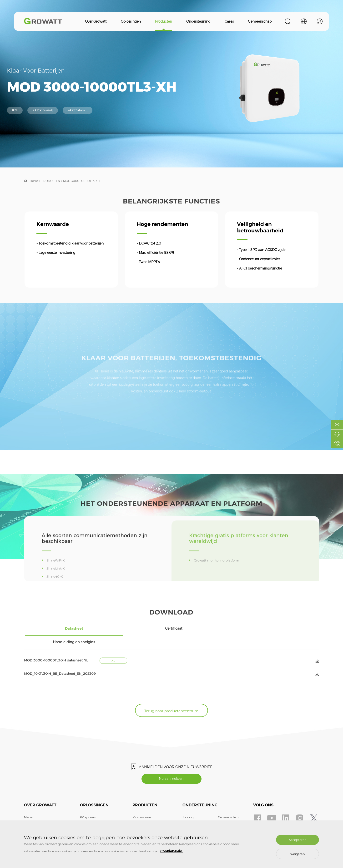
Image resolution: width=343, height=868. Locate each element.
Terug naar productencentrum (171, 694)
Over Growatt (96, 21)
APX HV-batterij (78, 110)
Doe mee (30, 817)
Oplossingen (131, 21)
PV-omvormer (142, 802)
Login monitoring (230, 817)
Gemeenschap (260, 21)
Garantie (188, 810)
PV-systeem (88, 802)
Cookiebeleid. (172, 851)
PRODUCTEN (51, 181)
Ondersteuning (198, 21)
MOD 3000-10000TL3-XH (81, 181)
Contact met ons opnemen (43, 810)
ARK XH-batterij (43, 110)
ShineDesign (227, 810)
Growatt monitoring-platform (219, 579)
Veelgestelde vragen (196, 817)
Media (28, 802)
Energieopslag (90, 810)
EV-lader (86, 817)
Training (188, 802)
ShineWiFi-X (57, 579)
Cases (229, 21)
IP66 (15, 110)
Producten (164, 21)
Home (34, 181)
